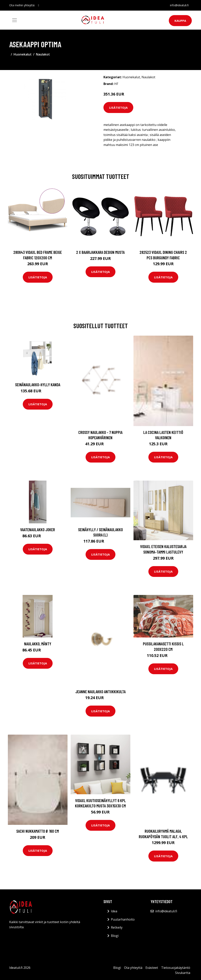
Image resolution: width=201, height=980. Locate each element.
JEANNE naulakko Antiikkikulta (100, 692)
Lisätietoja (118, 107)
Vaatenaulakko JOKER (38, 530)
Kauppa (180, 21)
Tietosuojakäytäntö (176, 968)
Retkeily (117, 927)
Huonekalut (23, 54)
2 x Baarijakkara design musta (100, 252)
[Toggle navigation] (15, 20)
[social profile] (39, 5)
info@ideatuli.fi (179, 5)
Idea (114, 911)
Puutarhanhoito (123, 919)
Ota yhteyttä (133, 968)
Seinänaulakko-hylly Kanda (38, 385)
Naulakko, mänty (38, 644)
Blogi (115, 936)
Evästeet (152, 968)
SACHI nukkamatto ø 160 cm (38, 831)
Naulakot (43, 54)
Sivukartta (183, 973)
